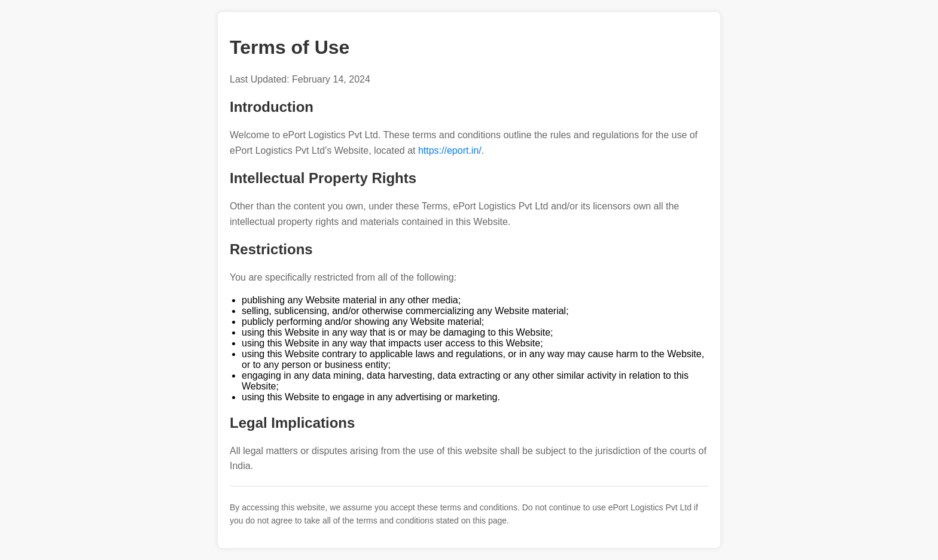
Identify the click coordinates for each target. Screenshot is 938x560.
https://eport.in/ (450, 150)
